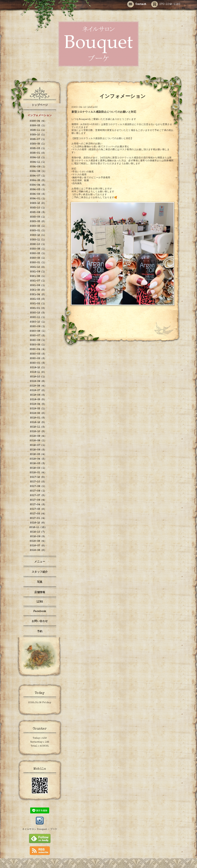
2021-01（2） (38, 308)
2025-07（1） (38, 139)
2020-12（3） (38, 313)
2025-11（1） (38, 130)
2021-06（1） (38, 286)
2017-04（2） (38, 505)
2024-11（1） (38, 162)
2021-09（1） (38, 272)
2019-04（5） (38, 404)
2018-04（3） (38, 459)
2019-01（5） (38, 418)
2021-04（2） (38, 295)
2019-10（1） (38, 377)
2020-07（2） (38, 336)
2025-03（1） (38, 149)
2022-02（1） (38, 258)
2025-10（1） (38, 135)
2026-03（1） (38, 126)
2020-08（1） (38, 331)
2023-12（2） (38, 203)
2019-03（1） (38, 409)
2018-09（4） (38, 436)
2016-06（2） (38, 550)
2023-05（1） (38, 217)
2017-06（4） (38, 500)
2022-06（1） (38, 249)
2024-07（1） (38, 176)
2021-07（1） (38, 281)
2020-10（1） (38, 322)
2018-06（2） (38, 450)
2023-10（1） (38, 208)
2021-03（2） (38, 299)
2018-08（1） (38, 441)
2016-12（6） (38, 523)
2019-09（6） (38, 381)
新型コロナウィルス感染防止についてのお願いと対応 (104, 112)
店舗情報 (40, 593)
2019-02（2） (38, 413)
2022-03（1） (38, 254)
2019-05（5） (38, 400)
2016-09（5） (38, 537)
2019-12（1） (38, 368)
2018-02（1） (38, 468)
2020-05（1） (38, 345)
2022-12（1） (38, 235)
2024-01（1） (38, 199)
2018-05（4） (38, 454)
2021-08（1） (38, 276)
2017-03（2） (38, 509)
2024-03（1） (38, 190)
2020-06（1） (38, 340)
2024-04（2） (38, 185)
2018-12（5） (38, 423)
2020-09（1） (38, 327)
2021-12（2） (38, 267)
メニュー (40, 562)
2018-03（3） (38, 464)
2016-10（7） (38, 532)
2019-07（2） (38, 391)
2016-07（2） (38, 546)
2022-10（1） (38, 244)
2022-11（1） (38, 240)
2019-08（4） (38, 386)
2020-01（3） (38, 363)
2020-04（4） (38, 349)
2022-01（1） (38, 263)
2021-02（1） (38, 304)
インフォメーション (40, 116)
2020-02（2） (38, 359)
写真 (40, 582)
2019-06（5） (38, 395)
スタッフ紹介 (40, 572)
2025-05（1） (38, 144)
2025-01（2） (38, 153)
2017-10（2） (38, 482)
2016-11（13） (38, 528)
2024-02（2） (38, 194)
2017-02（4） (38, 514)
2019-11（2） (38, 372)
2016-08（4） (38, 541)
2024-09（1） (38, 167)
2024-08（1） (38, 171)
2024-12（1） (38, 158)
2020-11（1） (38, 317)
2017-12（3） (38, 477)
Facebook (40, 611)
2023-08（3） (38, 212)
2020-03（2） (38, 354)
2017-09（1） (38, 486)
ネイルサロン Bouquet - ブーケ (40, 829)
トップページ (40, 105)
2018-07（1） (38, 445)
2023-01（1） (38, 231)
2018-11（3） (38, 427)
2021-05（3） (38, 290)
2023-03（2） (38, 222)
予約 (40, 632)
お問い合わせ (40, 621)
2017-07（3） (38, 496)
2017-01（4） (38, 518)
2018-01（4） (38, 473)
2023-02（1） (38, 226)
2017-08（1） (38, 491)
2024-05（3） (38, 181)
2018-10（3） (38, 432)
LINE (40, 602)
